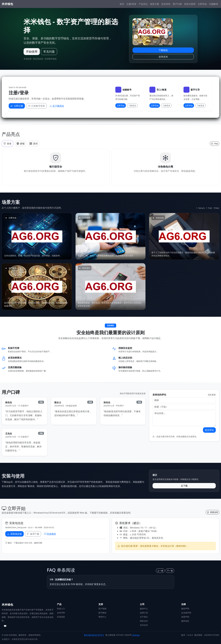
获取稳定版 (14, 534)
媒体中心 (144, 609)
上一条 (160, 571)
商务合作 (144, 621)
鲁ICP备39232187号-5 (94, 635)
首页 (122, 4)
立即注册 (17, 106)
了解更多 (132, 106)
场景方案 (155, 4)
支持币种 (61, 613)
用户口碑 (177, 4)
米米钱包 (7, 4)
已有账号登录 (36, 106)
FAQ (215, 144)
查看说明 (212, 512)
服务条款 (185, 621)
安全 (8, 144)
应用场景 (61, 617)
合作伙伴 (144, 625)
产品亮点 (143, 4)
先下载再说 (57, 106)
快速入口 (61, 609)
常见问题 (49, 52)
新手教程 (102, 613)
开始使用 (32, 52)
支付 (34, 144)
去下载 (184, 486)
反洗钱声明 (186, 613)
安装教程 (50, 534)
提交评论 (209, 430)
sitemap (136, 635)
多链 (21, 144)
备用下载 (33, 534)
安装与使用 (190, 4)
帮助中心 (102, 617)
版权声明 (185, 609)
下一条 (170, 571)
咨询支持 (163, 57)
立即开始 (202, 4)
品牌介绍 (144, 613)
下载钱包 (163, 50)
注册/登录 (131, 4)
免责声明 (185, 617)
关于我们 (144, 617)
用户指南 (102, 609)
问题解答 (214, 4)
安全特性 (166, 4)
